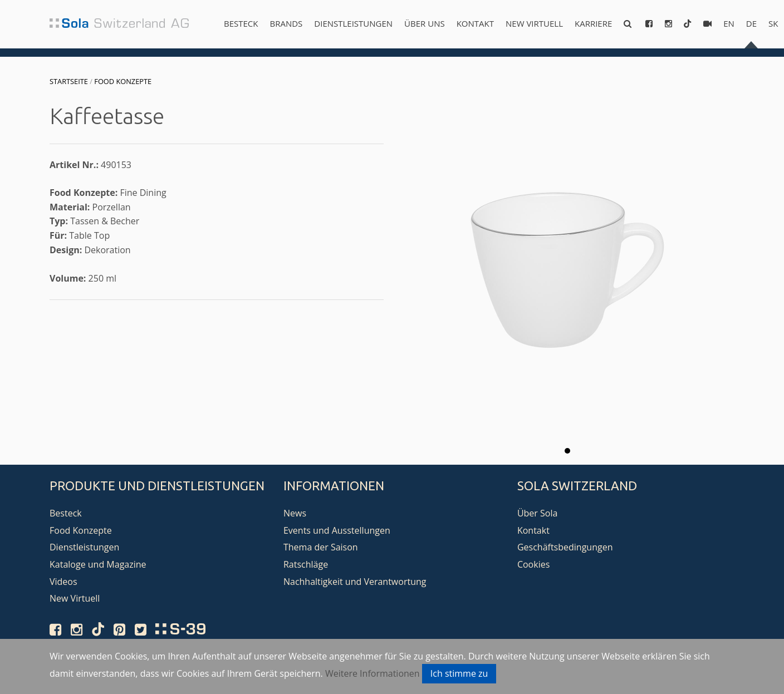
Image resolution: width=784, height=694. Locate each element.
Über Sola (537, 513)
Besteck (241, 23)
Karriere (593, 23)
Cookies (533, 564)
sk (773, 23)
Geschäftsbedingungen (565, 547)
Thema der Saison (321, 547)
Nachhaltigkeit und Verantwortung (355, 582)
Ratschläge (306, 564)
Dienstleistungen (353, 23)
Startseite (69, 81)
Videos (63, 582)
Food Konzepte (123, 81)
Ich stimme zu (459, 673)
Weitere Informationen (373, 673)
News (295, 513)
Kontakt (475, 23)
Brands (286, 23)
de (751, 23)
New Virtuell (534, 23)
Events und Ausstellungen (337, 530)
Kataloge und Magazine (98, 564)
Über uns (425, 23)
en (729, 23)
